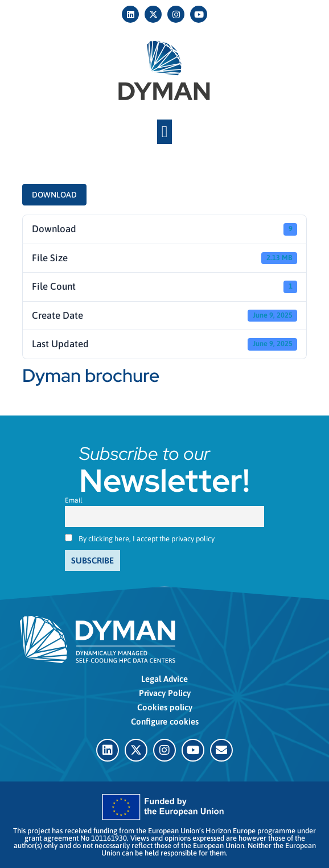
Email (74, 500)
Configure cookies (165, 721)
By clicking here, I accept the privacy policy (147, 539)
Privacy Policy (165, 693)
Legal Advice (164, 679)
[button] (164, 132)
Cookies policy (165, 707)
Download (54, 195)
